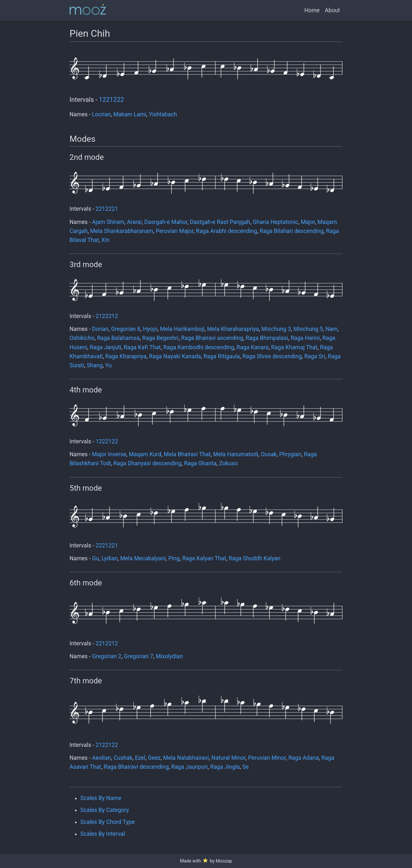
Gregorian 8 (126, 329)
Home (312, 10)
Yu (108, 365)
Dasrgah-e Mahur (166, 222)
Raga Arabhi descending (227, 231)
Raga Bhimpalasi (267, 338)
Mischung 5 (308, 329)
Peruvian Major (175, 231)
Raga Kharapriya (126, 356)
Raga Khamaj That (294, 347)
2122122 (107, 745)
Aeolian (102, 758)
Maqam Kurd (145, 454)
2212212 (107, 643)
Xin (105, 240)
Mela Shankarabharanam (122, 231)
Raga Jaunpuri (189, 767)
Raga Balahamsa (118, 338)
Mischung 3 (276, 329)
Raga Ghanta (200, 463)
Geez (154, 758)
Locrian (101, 114)
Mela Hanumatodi (236, 454)
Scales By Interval (103, 834)
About (332, 10)
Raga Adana (304, 758)
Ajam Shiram (108, 222)
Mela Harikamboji (182, 329)
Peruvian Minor (267, 758)
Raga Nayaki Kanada (175, 356)
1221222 (111, 100)
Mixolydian (169, 656)
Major (308, 222)
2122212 (107, 316)
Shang (94, 365)
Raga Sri (315, 356)
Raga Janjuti (106, 347)
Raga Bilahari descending (292, 231)
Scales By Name (101, 798)
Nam (332, 329)
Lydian (109, 558)
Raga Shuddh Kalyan (254, 558)
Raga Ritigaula (222, 356)
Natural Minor (229, 758)
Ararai (134, 222)
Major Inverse (109, 454)
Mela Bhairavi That (187, 454)
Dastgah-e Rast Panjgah (220, 222)
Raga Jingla (225, 767)
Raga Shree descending (272, 356)
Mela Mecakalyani (143, 558)
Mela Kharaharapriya (233, 329)
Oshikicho (82, 338)
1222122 (107, 441)
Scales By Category (105, 810)
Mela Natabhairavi (186, 758)
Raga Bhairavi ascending (212, 338)
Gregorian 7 (139, 656)
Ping (174, 558)
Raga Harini (305, 338)
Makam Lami (130, 114)
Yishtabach (163, 114)
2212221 (107, 209)
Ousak (269, 454)
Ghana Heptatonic (275, 222)
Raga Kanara (253, 347)
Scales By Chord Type (108, 822)
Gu (96, 558)
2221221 (107, 545)
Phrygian (290, 454)
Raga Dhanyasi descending (147, 463)
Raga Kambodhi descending (199, 347)
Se (246, 767)
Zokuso (228, 463)
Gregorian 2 (107, 656)
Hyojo (150, 329)
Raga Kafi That (142, 347)
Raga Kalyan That (204, 558)
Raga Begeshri (160, 338)
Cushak (123, 758)
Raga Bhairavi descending (136, 767)
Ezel (140, 758)
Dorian (100, 329)
